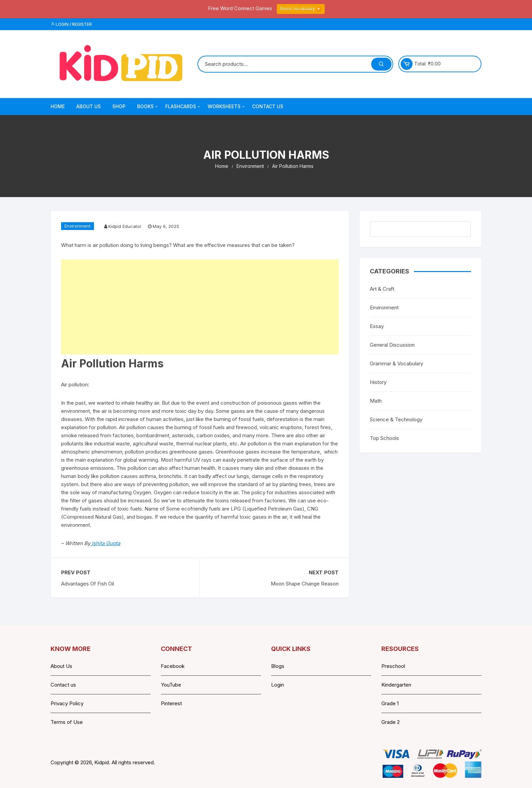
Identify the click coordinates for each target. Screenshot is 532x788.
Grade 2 (391, 722)
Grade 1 (390, 703)
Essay (377, 326)
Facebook (173, 666)
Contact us (63, 685)
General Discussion (392, 345)
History (378, 382)
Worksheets (227, 107)
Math (376, 401)
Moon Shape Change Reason (305, 584)
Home (58, 106)
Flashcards (183, 107)
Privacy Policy (67, 703)
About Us (89, 106)
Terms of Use (67, 722)
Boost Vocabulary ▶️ (301, 9)
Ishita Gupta (105, 543)
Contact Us (268, 106)
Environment (78, 226)
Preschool (393, 666)
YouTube (171, 685)
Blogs (278, 666)
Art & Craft (382, 289)
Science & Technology (396, 419)
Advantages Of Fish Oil (88, 584)
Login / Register (71, 24)
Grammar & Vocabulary (396, 363)
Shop (119, 106)
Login (278, 685)
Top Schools (384, 438)
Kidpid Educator (125, 226)
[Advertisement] (200, 307)
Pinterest (171, 703)
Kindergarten (396, 685)
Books (148, 107)
